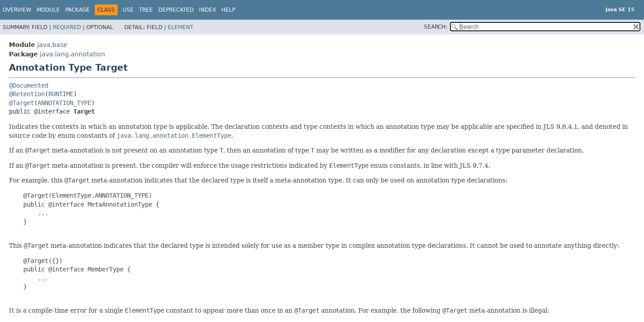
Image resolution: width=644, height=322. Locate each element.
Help (228, 10)
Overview (17, 10)
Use (128, 10)
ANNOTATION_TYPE (64, 103)
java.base (52, 45)
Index (208, 10)
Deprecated (176, 10)
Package (78, 10)
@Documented (29, 85)
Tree (146, 10)
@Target (21, 103)
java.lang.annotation (72, 54)
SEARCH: (436, 27)
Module (48, 10)
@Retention (27, 94)
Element (180, 27)
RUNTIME (61, 94)
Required (67, 27)
